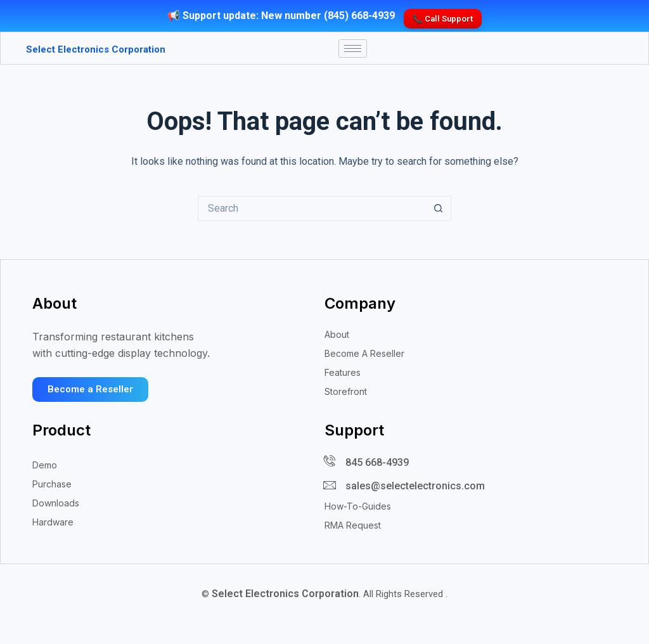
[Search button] (439, 216)
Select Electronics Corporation (79, 49)
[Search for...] (312, 216)
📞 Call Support (443, 13)
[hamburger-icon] (353, 49)
